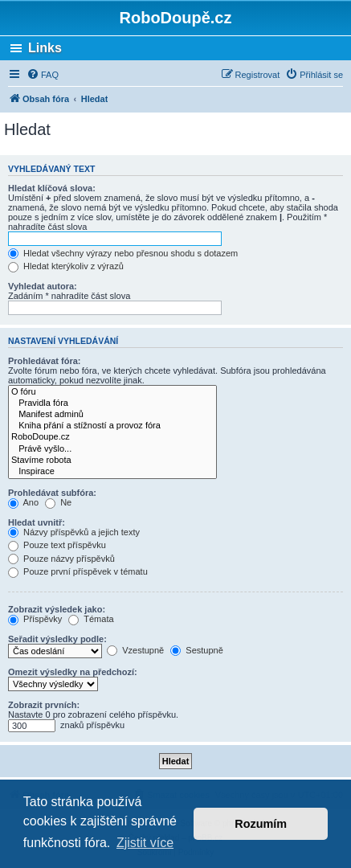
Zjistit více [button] (145, 843)
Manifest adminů (112, 415)
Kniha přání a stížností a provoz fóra (112, 426)
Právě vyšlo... (112, 449)
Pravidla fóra (112, 403)
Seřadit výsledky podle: (57, 639)
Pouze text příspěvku (57, 545)
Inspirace (112, 472)
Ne (58, 502)
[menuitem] (43, 75)
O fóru (112, 392)
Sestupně (197, 650)
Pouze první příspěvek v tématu (78, 571)
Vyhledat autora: (43, 286)
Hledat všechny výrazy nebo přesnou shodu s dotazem (123, 253)
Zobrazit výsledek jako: (57, 609)
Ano (23, 502)
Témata (91, 619)
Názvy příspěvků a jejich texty (74, 532)
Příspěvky (35, 619)
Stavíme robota (112, 461)
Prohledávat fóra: (44, 361)
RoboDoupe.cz (112, 437)
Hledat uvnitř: (37, 522)
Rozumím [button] (261, 824)
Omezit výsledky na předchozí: (73, 672)
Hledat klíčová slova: (52, 188)
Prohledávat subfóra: (52, 493)
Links (45, 48)
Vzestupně (135, 650)
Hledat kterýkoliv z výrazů (66, 266)
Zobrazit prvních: (44, 705)
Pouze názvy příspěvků (61, 559)
